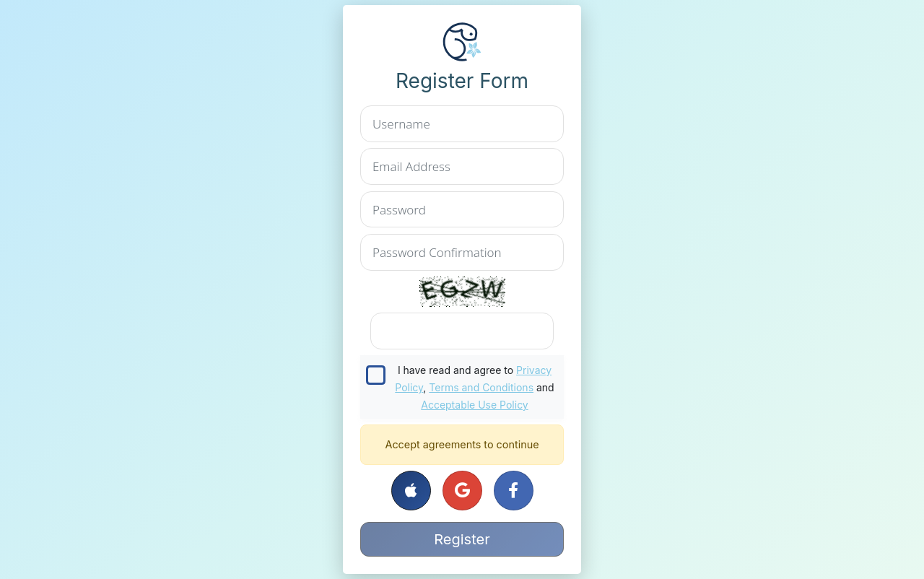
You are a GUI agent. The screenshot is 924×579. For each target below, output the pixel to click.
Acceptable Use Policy (475, 405)
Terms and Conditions (481, 387)
